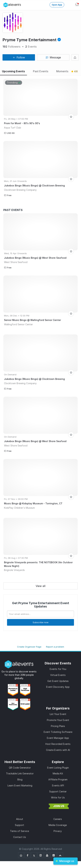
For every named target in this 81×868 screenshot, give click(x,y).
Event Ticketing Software (58, 732)
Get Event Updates (58, 681)
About (20, 819)
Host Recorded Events (58, 744)
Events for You (58, 669)
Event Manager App (58, 738)
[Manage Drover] (4, 4)
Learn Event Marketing (20, 785)
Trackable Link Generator (20, 773)
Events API (58, 785)
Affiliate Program (58, 779)
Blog (20, 779)
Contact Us (20, 837)
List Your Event (58, 714)
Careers (58, 819)
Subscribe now (41, 622)
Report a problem (55, 647)
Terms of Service (19, 831)
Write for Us (58, 797)
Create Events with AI (58, 750)
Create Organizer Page (29, 647)
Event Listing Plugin (58, 768)
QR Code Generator (20, 768)
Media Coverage (58, 825)
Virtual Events (58, 675)
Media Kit (58, 773)
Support (19, 825)
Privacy (58, 831)
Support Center (58, 791)
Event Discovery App (58, 687)
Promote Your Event (58, 720)
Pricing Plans (58, 726)
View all (40, 586)
